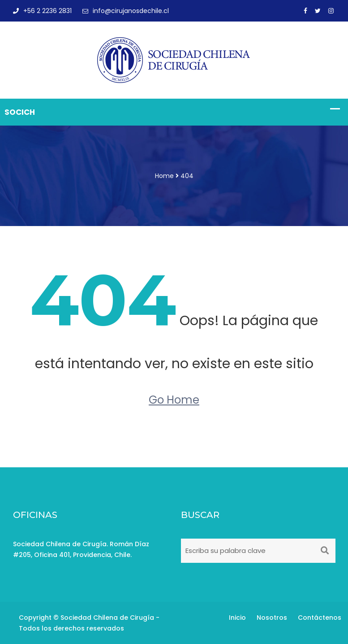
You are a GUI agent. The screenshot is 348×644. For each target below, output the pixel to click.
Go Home (174, 400)
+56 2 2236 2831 (42, 11)
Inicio (237, 618)
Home (164, 176)
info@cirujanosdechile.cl (126, 11)
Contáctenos (320, 618)
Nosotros (272, 618)
